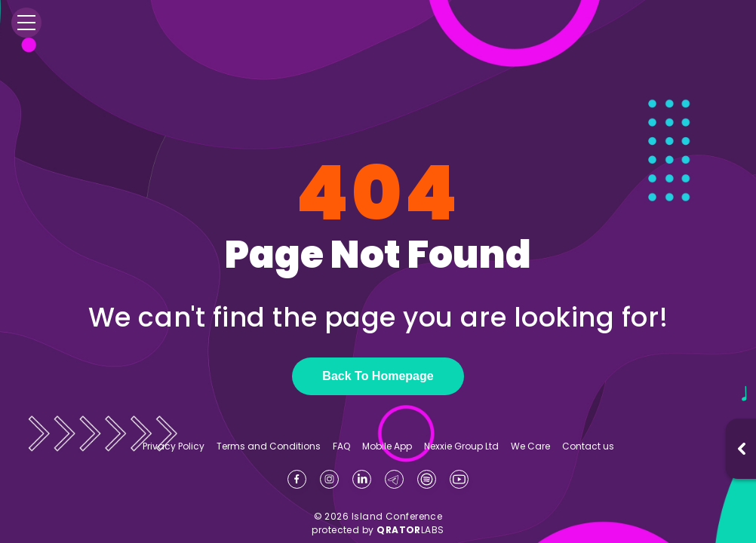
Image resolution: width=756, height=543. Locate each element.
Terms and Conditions (269, 446)
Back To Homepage (378, 376)
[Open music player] (742, 449)
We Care (530, 446)
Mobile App (387, 446)
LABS (410, 530)
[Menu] (26, 23)
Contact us (588, 446)
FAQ (341, 446)
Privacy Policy (174, 446)
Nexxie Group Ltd (461, 446)
